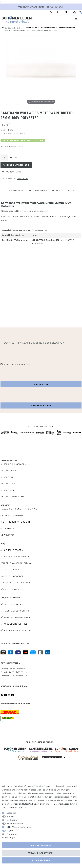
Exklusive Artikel (14, 604)
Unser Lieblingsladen (13, 464)
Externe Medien (15, 823)
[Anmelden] (59, 12)
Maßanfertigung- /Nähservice (19, 509)
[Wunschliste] (73, 12)
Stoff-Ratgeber (10, 570)
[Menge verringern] (16, 158)
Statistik (11, 816)
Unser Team (7, 477)
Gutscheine (7, 528)
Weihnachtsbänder (67, 28)
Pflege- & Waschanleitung (16, 563)
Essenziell (11, 813)
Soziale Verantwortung (18, 630)
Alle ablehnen (41, 860)
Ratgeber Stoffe (41, 405)
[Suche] (52, 12)
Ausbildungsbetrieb (16, 624)
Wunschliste (12, 172)
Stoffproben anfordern (15, 522)
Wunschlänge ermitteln (15, 557)
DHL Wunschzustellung (19, 827)
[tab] (16, 190)
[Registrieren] (66, 12)
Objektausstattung (12, 515)
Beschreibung (16, 190)
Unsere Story (8, 471)
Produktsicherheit (63, 190)
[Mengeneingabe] (4, 158)
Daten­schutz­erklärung (65, 804)
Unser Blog (41, 384)
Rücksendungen (10, 589)
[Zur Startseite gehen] (12, 28)
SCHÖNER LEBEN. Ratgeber (16, 583)
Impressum (22, 807)
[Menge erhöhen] (11, 158)
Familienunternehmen (17, 617)
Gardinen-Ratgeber (12, 576)
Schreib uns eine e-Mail (18, 365)
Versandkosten (23, 178)
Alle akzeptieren (41, 845)
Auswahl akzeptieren (41, 853)
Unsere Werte (9, 490)
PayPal (10, 831)
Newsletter (7, 535)
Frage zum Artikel (38, 190)
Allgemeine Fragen (12, 550)
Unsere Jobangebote (13, 497)
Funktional (12, 834)
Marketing (12, 820)
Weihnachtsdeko (48, 28)
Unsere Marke (9, 484)
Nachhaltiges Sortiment (18, 611)
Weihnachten (32, 28)
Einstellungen (9, 838)
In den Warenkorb (16, 165)
